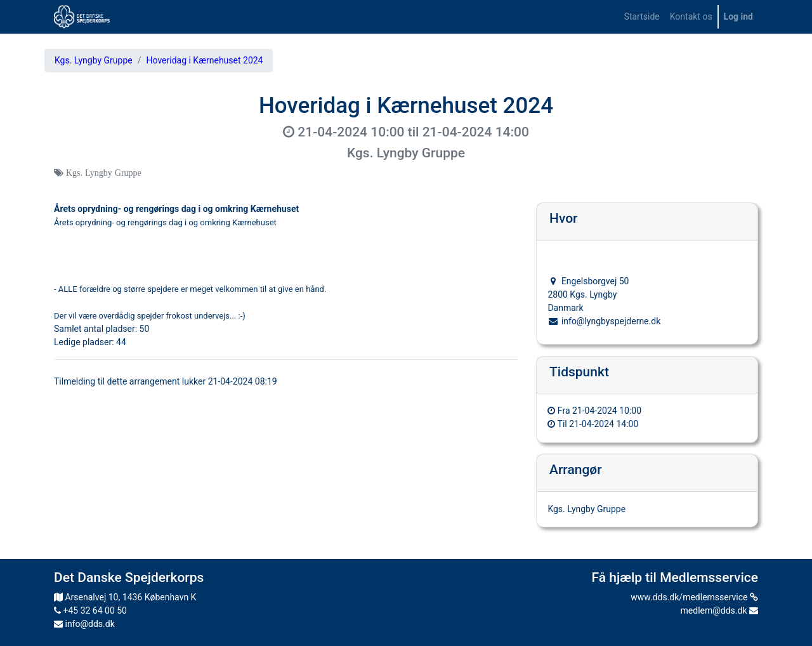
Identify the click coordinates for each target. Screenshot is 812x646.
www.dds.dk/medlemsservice (694, 597)
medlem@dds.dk (719, 610)
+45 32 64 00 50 (90, 610)
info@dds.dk (84, 624)
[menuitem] (642, 17)
